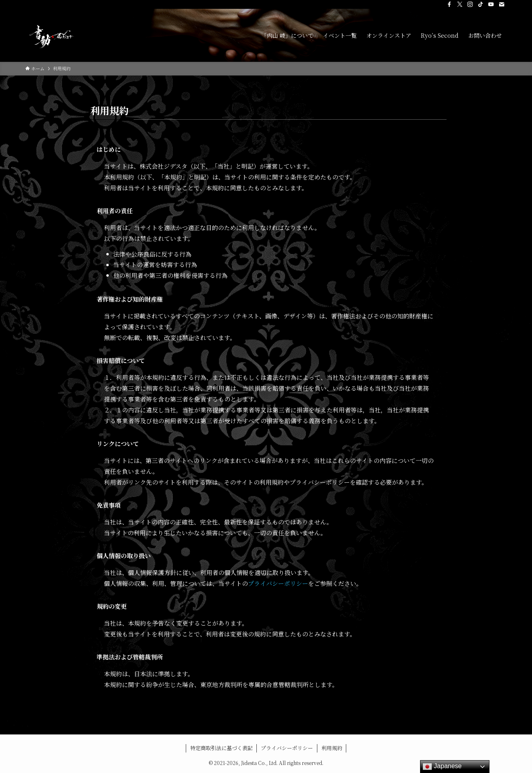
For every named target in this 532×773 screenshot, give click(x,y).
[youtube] (491, 4)
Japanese (442, 767)
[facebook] (449, 4)
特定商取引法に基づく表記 (221, 748)
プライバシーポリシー (278, 583)
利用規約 (332, 748)
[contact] (502, 4)
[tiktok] (481, 4)
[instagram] (470, 4)
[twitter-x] (460, 4)
